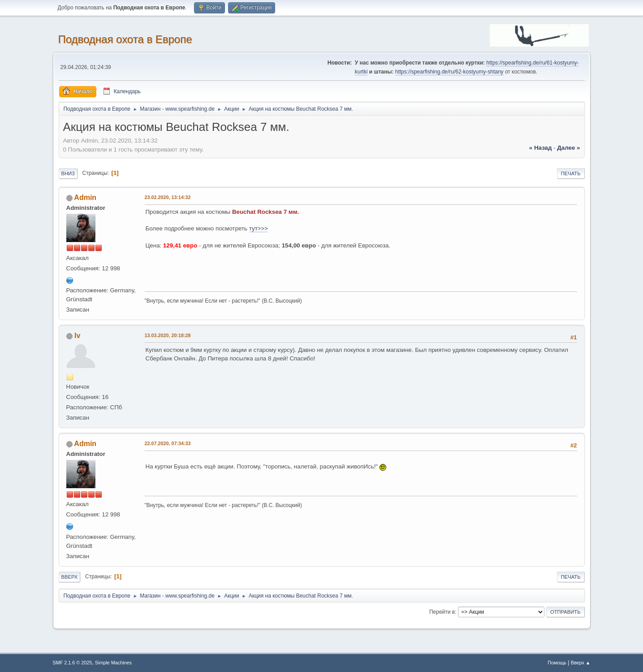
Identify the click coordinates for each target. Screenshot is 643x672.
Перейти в (442, 612)
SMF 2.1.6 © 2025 (73, 663)
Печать (571, 173)
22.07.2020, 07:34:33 (168, 443)
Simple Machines (113, 663)
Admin (85, 197)
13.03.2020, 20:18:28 (168, 335)
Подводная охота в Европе (125, 39)
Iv (77, 336)
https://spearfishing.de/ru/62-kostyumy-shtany (449, 72)
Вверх (70, 577)
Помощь (557, 663)
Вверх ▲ (581, 663)
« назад (541, 148)
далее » (568, 148)
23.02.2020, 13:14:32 (168, 197)
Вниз (68, 173)
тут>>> (259, 228)
